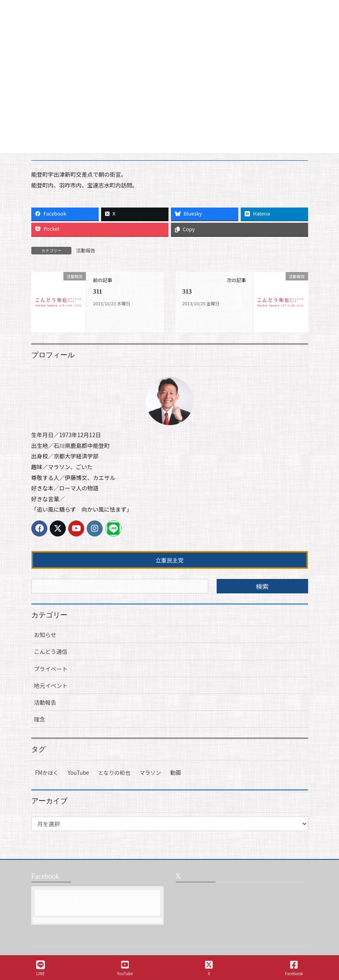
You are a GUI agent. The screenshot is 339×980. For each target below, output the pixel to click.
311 (98, 291)
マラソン (150, 773)
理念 (40, 719)
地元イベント (51, 686)
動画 (176, 773)
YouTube (78, 773)
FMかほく (47, 773)
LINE (41, 968)
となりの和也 (114, 773)
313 (187, 291)
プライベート (51, 669)
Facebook (294, 968)
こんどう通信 (51, 651)
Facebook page (97, 903)
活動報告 (86, 250)
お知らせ (45, 635)
